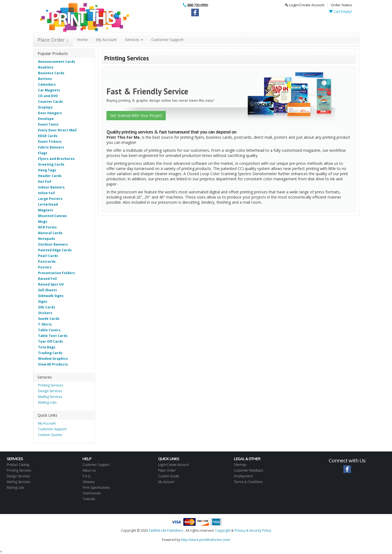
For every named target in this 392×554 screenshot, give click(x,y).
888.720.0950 (197, 5)
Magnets (46, 210)
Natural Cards (50, 233)
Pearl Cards (48, 256)
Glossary (89, 482)
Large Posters (50, 199)
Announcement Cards (57, 62)
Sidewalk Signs (51, 296)
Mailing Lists (47, 402)
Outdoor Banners (53, 244)
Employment (243, 476)
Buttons (45, 79)
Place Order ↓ (53, 40)
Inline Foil (46, 193)
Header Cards (50, 176)
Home (82, 40)
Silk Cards (47, 307)
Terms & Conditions (248, 482)
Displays (45, 107)
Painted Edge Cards (55, 250)
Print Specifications (96, 488)
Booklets (46, 67)
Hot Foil (45, 182)
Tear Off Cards (51, 341)
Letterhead (48, 204)
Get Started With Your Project (136, 115)
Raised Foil (47, 279)
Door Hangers (50, 113)
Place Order (167, 470)
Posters (45, 267)
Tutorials (89, 499)
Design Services (50, 391)
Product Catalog (18, 465)
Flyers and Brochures (56, 159)
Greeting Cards (51, 164)
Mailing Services (50, 397)
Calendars (47, 84)
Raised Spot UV (51, 284)
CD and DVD (48, 96)
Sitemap (240, 465)
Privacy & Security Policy (253, 530)
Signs (43, 301)
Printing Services (51, 385)
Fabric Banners (51, 147)
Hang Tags (47, 170)
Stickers (45, 313)
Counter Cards (51, 102)
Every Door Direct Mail (57, 130)
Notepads (47, 239)
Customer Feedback (248, 470)
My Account (106, 40)
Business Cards (51, 73)
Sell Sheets (48, 290)
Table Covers (49, 330)
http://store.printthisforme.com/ (206, 540)
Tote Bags (47, 347)
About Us (89, 470)
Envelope (46, 119)
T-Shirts (45, 324)
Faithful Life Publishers (166, 530)
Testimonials (92, 493)
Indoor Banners (51, 187)
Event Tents (48, 124)
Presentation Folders (57, 273)
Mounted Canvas (52, 216)
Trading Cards (50, 353)
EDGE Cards (48, 136)
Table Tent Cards (53, 336)
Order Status (341, 5)
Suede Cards (49, 319)
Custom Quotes (50, 435)
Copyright (223, 530)
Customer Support (167, 40)
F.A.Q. (87, 476)
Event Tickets (50, 142)
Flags (43, 153)
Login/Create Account (305, 5)
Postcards (47, 261)
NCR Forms (47, 227)
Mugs (43, 222)
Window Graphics (53, 359)
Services (134, 40)
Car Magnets (49, 90)
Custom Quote (169, 476)
